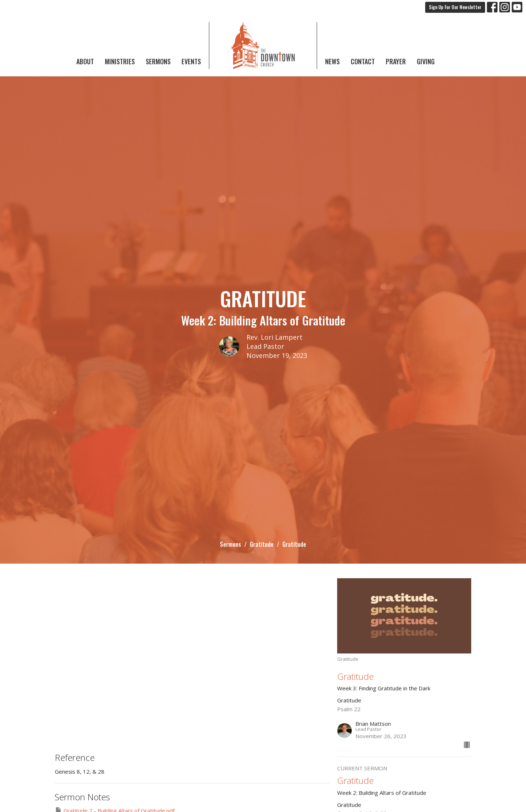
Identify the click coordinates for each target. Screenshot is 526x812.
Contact (363, 61)
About (85, 61)
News (332, 61)
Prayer (396, 61)
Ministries (120, 61)
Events (191, 61)
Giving (426, 61)
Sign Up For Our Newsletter (455, 7)
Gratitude (262, 544)
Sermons (158, 61)
